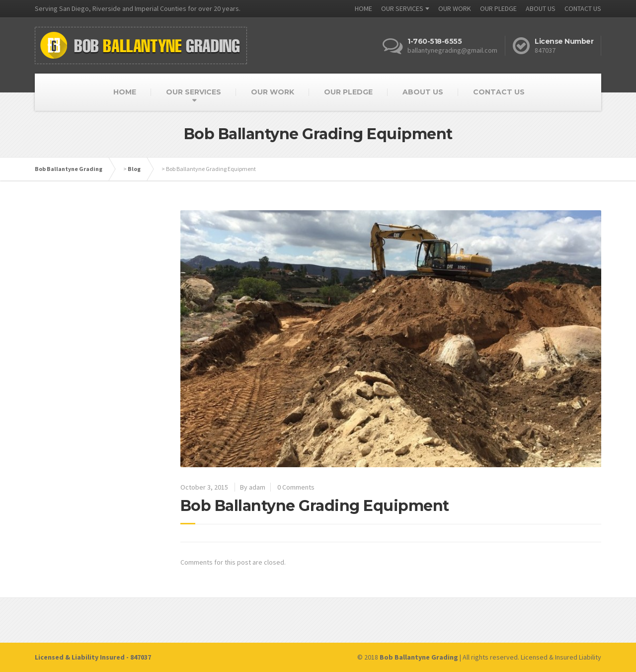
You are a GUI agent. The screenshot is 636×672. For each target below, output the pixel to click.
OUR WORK (455, 8)
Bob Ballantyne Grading (69, 169)
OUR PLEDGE (498, 8)
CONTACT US (583, 8)
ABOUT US (541, 8)
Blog (134, 169)
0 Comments (296, 487)
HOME (363, 8)
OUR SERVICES (402, 8)
